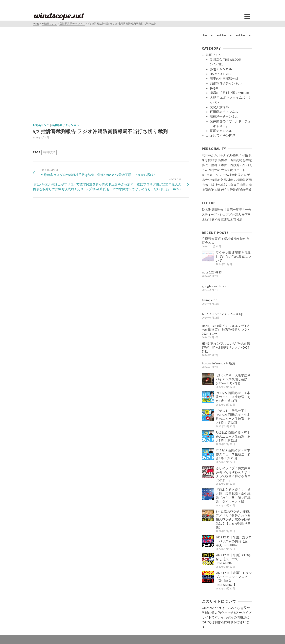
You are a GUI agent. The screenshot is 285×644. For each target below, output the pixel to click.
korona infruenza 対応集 (219, 363)
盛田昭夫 (217, 210)
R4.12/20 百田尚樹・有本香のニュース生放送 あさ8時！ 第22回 (233, 436)
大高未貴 (227, 170)
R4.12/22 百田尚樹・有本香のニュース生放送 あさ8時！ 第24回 (233, 397)
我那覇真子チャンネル (65, 125)
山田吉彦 (246, 185)
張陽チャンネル (221, 69)
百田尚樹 (236, 160)
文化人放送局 (219, 107)
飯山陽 (210, 185)
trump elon (210, 300)
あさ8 (214, 88)
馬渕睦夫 (230, 180)
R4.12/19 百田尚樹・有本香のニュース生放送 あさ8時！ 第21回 (233, 454)
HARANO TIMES (220, 74)
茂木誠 (242, 175)
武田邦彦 (208, 155)
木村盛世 (231, 175)
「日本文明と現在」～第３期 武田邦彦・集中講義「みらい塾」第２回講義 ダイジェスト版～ (233, 496)
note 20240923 (212, 272)
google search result (216, 286)
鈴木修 (206, 210)
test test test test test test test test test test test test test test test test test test (224, 35)
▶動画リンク (41, 125)
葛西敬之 (227, 219)
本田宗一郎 (231, 210)
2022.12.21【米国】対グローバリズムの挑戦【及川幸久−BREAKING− (234, 541)
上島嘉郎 (221, 185)
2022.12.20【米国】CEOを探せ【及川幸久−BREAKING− (233, 559)
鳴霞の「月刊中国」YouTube (230, 93)
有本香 (222, 165)
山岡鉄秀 (233, 165)
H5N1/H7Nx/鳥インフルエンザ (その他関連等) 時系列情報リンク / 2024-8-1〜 (226, 330)
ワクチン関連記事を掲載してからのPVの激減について (233, 256)
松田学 (241, 180)
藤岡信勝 (208, 190)
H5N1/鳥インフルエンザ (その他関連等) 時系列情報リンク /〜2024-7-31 (226, 347)
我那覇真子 (49, 152)
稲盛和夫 (214, 219)
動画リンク (214, 55)
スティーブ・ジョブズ (217, 215)
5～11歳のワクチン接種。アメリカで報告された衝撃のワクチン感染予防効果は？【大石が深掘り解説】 (234, 519)
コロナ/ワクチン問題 (221, 135)
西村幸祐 (214, 170)
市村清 (238, 219)
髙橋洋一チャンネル (224, 116)
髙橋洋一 (224, 160)
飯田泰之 (217, 180)
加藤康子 (233, 185)
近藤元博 (245, 190)
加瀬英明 (220, 190)
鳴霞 (214, 160)
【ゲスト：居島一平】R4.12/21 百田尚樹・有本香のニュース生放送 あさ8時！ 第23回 (233, 417)
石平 (243, 165)
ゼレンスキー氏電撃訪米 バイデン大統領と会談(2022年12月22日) (235, 379)
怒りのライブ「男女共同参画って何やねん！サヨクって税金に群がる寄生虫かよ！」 (233, 474)
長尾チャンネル (221, 131)
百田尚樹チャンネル (224, 112)
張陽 (245, 155)
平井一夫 (245, 210)
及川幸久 (220, 155)
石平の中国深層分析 (224, 78)
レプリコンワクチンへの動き (222, 314)
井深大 (237, 215)
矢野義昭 (233, 190)
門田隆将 (211, 165)
